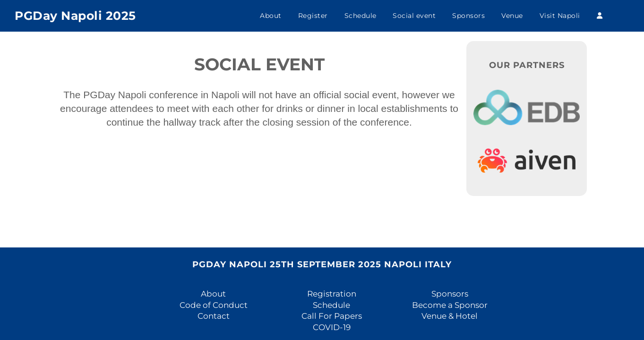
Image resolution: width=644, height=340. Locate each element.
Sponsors (468, 16)
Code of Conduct (214, 305)
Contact (214, 316)
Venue (512, 16)
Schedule (361, 16)
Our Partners (527, 65)
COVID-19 (332, 327)
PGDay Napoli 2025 (75, 16)
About (271, 16)
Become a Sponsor (450, 305)
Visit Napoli (560, 16)
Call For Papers (332, 316)
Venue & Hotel (450, 316)
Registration (332, 294)
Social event (414, 16)
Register (313, 16)
